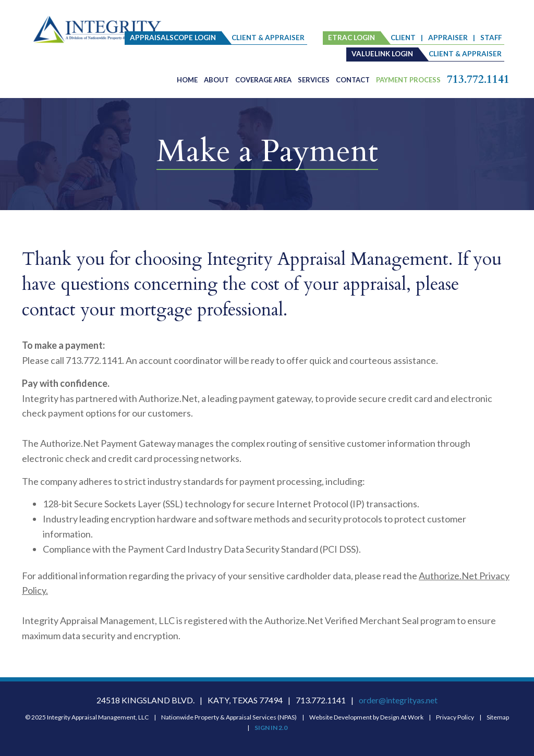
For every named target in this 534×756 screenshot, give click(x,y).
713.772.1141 (478, 80)
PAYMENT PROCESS (408, 80)
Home (187, 80)
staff (491, 38)
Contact (353, 80)
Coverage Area (263, 80)
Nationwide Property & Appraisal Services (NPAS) (229, 717)
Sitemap (498, 717)
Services (314, 80)
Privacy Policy (455, 717)
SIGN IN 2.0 (271, 728)
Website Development (341, 717)
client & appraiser (268, 38)
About (216, 80)
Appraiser (448, 38)
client (403, 38)
